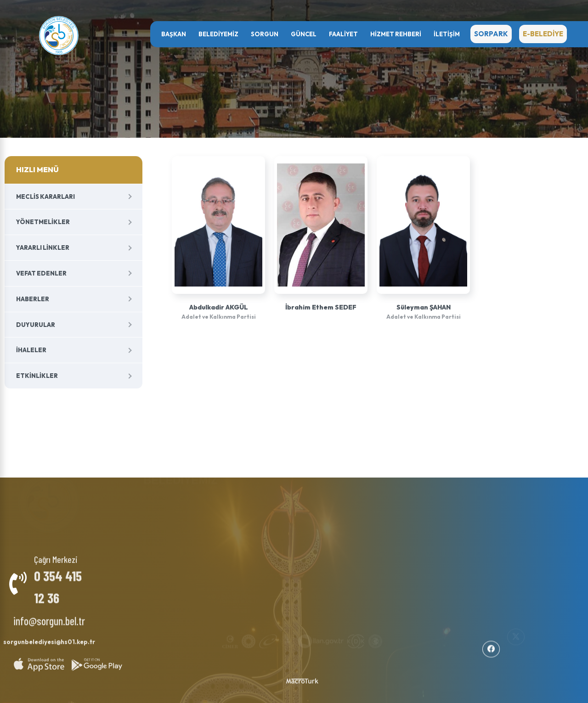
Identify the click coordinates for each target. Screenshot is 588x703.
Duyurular (36, 325)
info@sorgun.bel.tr (49, 616)
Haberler (33, 299)
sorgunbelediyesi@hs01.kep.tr (49, 637)
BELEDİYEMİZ (218, 34)
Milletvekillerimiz (255, 500)
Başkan (174, 34)
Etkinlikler (37, 376)
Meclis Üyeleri (168, 510)
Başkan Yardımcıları (177, 503)
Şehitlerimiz (247, 507)
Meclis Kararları (45, 197)
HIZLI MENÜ (37, 169)
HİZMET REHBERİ (396, 34)
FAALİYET (343, 34)
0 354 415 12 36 (58, 582)
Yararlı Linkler (43, 247)
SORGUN (265, 34)
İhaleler (31, 350)
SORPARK (491, 34)
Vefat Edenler (41, 273)
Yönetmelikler (43, 222)
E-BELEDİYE (543, 34)
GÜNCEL (304, 34)
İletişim (447, 34)
